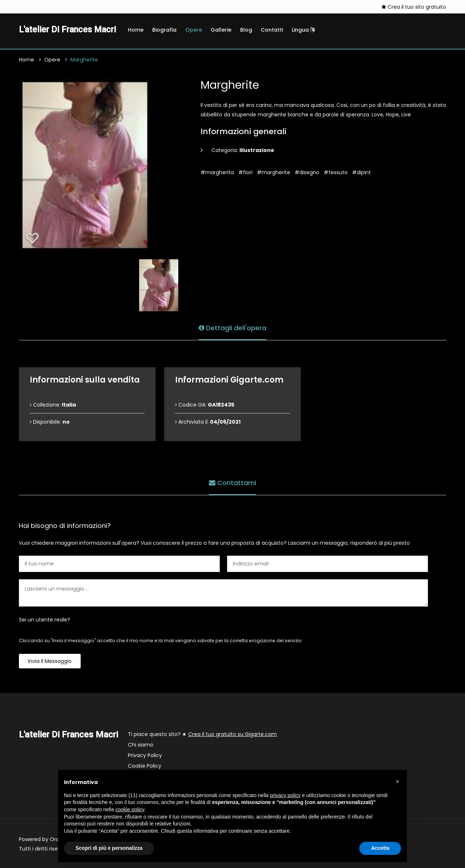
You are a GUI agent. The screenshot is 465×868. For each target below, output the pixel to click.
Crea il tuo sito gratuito (414, 7)
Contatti (272, 30)
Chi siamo (141, 745)
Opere (194, 30)
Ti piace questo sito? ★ (202, 734)
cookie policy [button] (130, 809)
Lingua (303, 30)
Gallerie (221, 30)
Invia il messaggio (50, 661)
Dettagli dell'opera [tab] (232, 328)
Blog (246, 30)
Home (136, 30)
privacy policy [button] (285, 795)
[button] (397, 781)
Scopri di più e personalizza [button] (109, 848)
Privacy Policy (145, 755)
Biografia (164, 30)
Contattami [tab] (232, 483)
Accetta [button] (380, 848)
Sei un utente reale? (45, 620)
